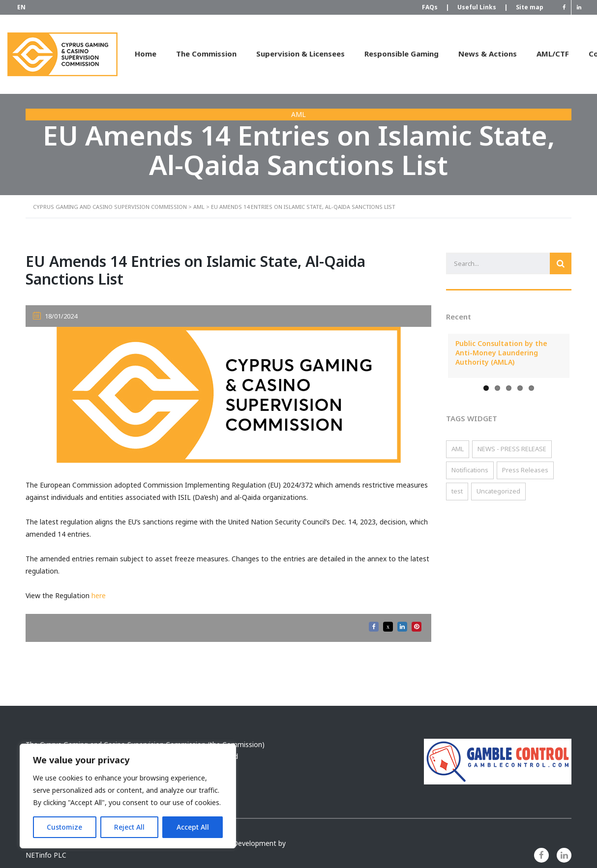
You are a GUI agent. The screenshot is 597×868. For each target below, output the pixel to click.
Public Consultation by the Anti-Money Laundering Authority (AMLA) (501, 353)
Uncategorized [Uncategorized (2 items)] (498, 491)
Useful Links (482, 7)
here (99, 595)
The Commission (206, 54)
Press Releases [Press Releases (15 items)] (525, 470)
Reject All (129, 827)
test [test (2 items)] (457, 491)
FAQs (435, 7)
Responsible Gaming (402, 54)
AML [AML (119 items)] (458, 449)
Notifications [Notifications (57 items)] (470, 470)
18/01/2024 (55, 316)
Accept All (193, 827)
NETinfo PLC (46, 855)
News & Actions (488, 54)
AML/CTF (553, 54)
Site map (530, 7)
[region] (128, 796)
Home (146, 54)
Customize (64, 827)
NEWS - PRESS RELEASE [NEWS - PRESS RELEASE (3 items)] (512, 449)
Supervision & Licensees (300, 54)
